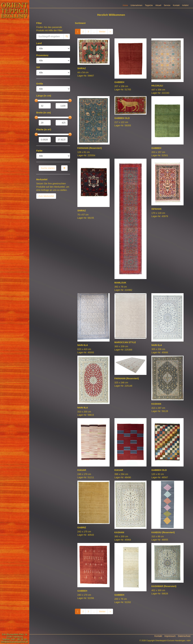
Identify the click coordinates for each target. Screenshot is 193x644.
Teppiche (149, 9)
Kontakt (176, 9)
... (94, 35)
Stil (38, 71)
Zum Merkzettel (46, 199)
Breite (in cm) (43, 116)
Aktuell (158, 9)
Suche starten (48, 171)
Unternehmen (136, 9)
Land (39, 47)
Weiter (102, 35)
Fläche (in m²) (44, 133)
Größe (40, 87)
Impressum (170, 639)
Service (167, 9)
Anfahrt (185, 9)
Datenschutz (184, 639)
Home (125, 9)
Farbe (39, 154)
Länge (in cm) (44, 99)
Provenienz (42, 59)
